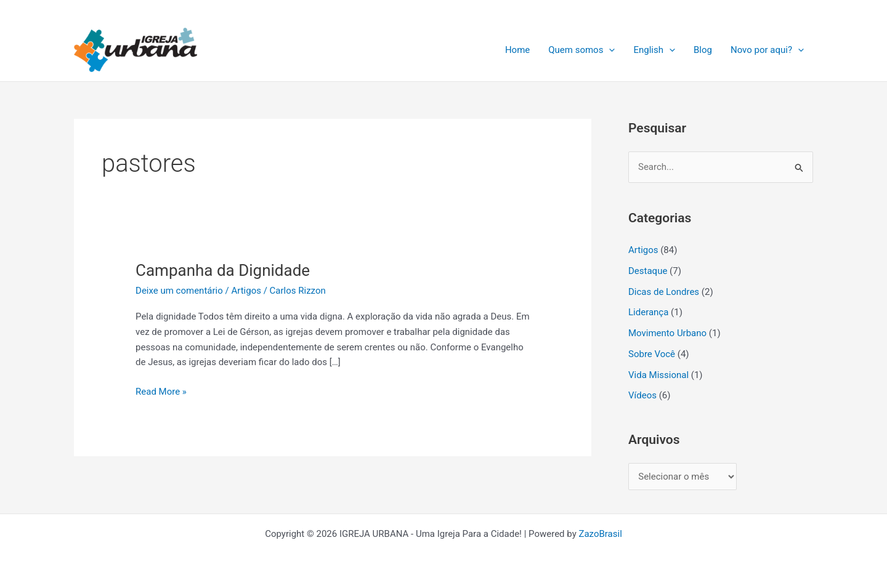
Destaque (648, 271)
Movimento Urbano (667, 333)
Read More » (161, 391)
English (654, 50)
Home (517, 50)
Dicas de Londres (664, 292)
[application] (609, 50)
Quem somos (581, 50)
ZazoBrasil (600, 534)
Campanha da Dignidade (223, 270)
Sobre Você (652, 354)
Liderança (648, 312)
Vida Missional (658, 375)
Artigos (246, 291)
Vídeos (642, 395)
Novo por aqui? (767, 50)
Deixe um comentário (179, 291)
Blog (703, 50)
